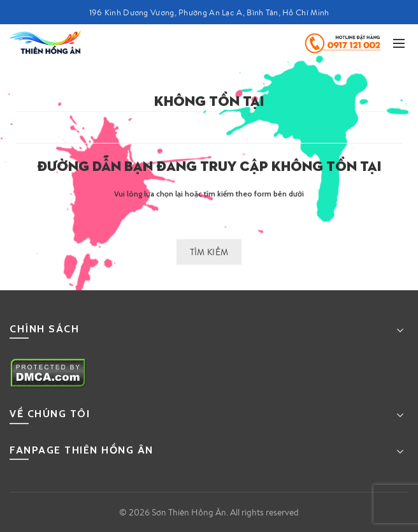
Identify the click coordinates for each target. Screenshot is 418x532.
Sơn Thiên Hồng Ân (189, 512)
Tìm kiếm (209, 252)
